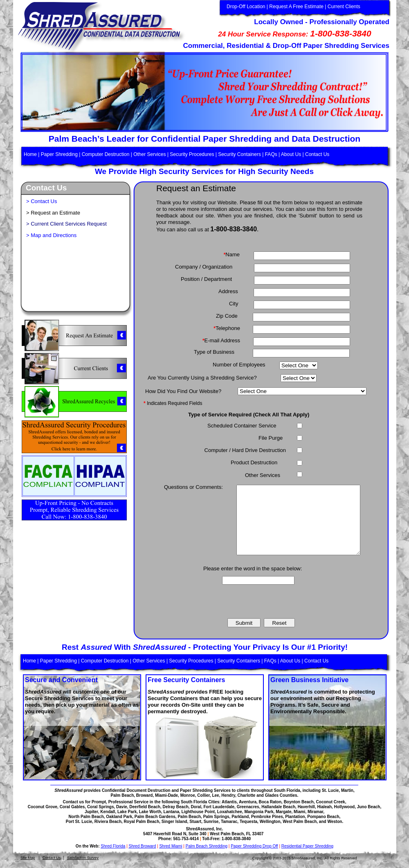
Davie (122, 807)
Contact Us (52, 858)
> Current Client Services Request (66, 224)
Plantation (295, 817)
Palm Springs (216, 817)
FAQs (271, 154)
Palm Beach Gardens (155, 817)
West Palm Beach (300, 822)
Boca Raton (270, 802)
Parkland (240, 817)
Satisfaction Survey (83, 858)
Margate (283, 812)
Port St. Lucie (79, 822)
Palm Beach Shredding (207, 846)
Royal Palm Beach (142, 822)
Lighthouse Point (198, 812)
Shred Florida (113, 846)
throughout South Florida (275, 790)
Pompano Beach (323, 817)
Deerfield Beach (145, 807)
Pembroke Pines (267, 817)
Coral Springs (101, 807)
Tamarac (229, 822)
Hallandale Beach (278, 807)
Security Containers (239, 154)
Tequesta (248, 822)
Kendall (108, 812)
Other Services (149, 154)
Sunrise (211, 822)
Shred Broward (143, 846)
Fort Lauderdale (219, 807)
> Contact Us (42, 201)
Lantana (171, 812)
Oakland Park (119, 817)
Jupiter (91, 812)
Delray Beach (175, 807)
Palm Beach (189, 817)
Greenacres (248, 807)
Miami (299, 812)
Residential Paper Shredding (307, 846)
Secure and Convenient (61, 680)
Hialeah (324, 807)
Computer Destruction (106, 154)
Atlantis (229, 802)
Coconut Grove (43, 807)
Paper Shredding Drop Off (254, 846)
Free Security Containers (186, 680)
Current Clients (344, 7)
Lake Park (127, 812)
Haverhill (306, 807)
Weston (335, 822)
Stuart (195, 822)
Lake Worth (150, 812)
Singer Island (174, 822)
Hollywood (345, 807)
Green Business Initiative (309, 680)
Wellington (270, 822)
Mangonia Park (259, 812)
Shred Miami (171, 846)
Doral (196, 807)
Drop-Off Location (246, 7)
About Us (291, 154)
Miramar (315, 812)
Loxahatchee (230, 812)
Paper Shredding (59, 154)
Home (31, 154)
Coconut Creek (331, 802)
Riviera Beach (108, 822)
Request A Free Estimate (296, 7)
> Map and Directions (51, 235)
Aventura (248, 802)
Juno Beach (369, 807)
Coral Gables (72, 807)
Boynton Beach (299, 802)
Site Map (28, 858)
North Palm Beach (86, 817)
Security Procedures (192, 154)
